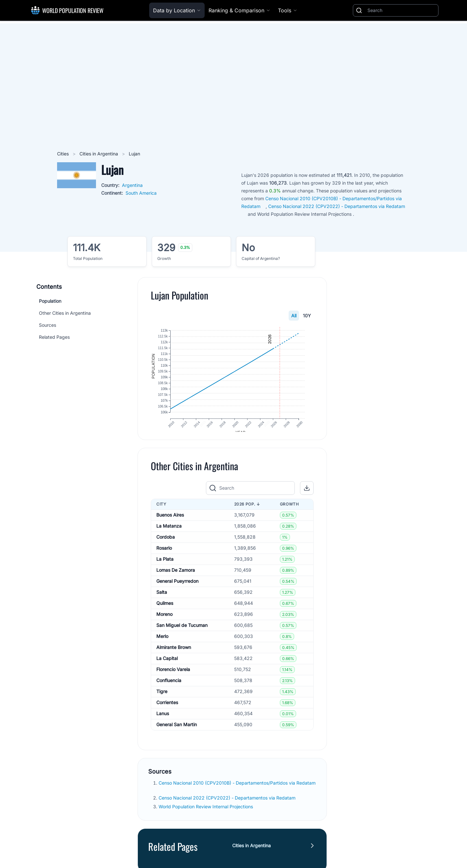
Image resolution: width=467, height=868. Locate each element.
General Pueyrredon (177, 587)
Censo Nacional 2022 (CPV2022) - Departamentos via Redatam (228, 804)
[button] (307, 494)
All (294, 316)
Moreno (164, 620)
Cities (64, 154)
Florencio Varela (173, 675)
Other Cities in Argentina (65, 313)
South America (141, 193)
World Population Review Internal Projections (206, 813)
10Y (307, 316)
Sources (48, 325)
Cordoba (166, 543)
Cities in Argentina (99, 154)
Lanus (163, 720)
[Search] (401, 10)
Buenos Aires (170, 521)
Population (50, 301)
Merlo (162, 642)
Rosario (164, 554)
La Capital (167, 664)
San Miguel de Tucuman (182, 631)
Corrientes (167, 709)
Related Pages (54, 337)
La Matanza (169, 532)
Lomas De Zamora (176, 576)
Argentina (132, 185)
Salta (162, 598)
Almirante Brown (174, 653)
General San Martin (177, 731)
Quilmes (165, 609)
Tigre (162, 697)
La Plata (165, 565)
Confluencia (169, 686)
